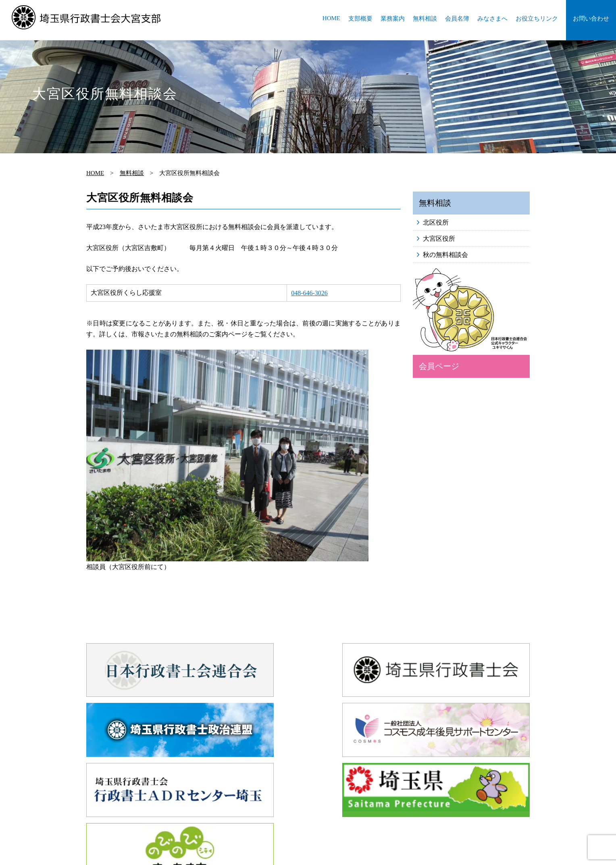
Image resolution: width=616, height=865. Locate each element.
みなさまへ (492, 19)
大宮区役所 (439, 239)
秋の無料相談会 (445, 255)
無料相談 (425, 19)
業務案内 (393, 19)
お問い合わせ (591, 19)
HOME (331, 18)
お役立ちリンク (537, 19)
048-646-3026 (309, 293)
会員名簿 (457, 19)
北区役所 (436, 222)
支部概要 (360, 19)
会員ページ (439, 366)
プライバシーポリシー (403, 808)
